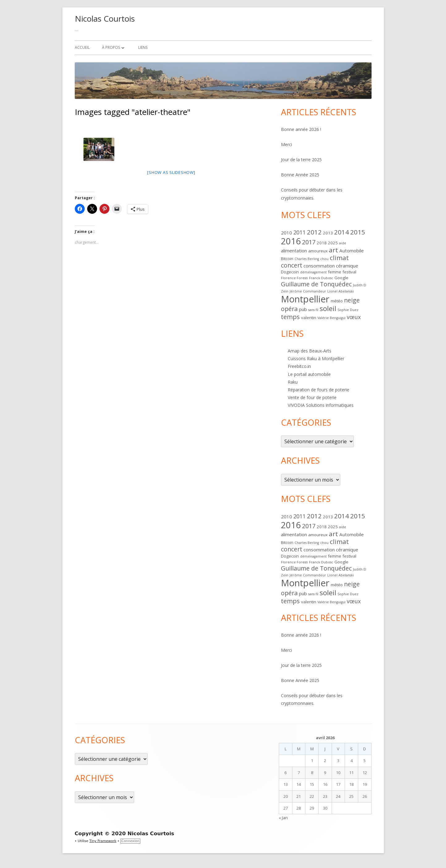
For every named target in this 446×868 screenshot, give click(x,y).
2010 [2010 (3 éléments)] (287, 233)
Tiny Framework (103, 841)
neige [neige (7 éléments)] (352, 300)
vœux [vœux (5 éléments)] (354, 317)
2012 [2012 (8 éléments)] (314, 232)
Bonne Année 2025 (300, 175)
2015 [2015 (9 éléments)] (358, 232)
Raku (293, 382)
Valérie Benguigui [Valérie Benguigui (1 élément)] (331, 318)
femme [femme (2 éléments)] (335, 272)
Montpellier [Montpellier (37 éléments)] (305, 299)
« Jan (283, 818)
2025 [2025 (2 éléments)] (333, 243)
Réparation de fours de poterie (319, 390)
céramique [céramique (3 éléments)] (347, 266)
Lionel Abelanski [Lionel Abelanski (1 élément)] (341, 291)
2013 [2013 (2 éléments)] (328, 233)
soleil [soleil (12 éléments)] (328, 308)
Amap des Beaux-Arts (310, 351)
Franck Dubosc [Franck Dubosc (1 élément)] (321, 278)
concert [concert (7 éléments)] (292, 265)
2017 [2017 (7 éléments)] (309, 242)
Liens (143, 47)
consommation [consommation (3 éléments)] (319, 266)
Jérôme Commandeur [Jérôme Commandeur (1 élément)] (308, 291)
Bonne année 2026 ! (301, 129)
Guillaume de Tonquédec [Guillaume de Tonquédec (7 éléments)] (316, 284)
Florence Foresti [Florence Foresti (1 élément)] (294, 278)
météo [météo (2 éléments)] (337, 301)
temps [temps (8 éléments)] (290, 317)
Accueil (82, 47)
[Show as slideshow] (171, 172)
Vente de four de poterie (312, 397)
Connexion (130, 841)
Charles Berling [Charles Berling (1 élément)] (307, 259)
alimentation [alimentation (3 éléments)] (294, 251)
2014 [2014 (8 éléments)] (342, 232)
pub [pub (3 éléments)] (303, 309)
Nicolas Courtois (105, 19)
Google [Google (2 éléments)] (341, 278)
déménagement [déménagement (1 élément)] (313, 272)
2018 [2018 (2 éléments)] (322, 243)
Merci (287, 144)
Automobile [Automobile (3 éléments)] (352, 251)
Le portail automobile (309, 374)
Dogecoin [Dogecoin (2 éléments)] (290, 272)
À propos (111, 47)
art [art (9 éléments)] (333, 250)
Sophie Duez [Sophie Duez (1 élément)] (348, 310)
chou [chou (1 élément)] (324, 259)
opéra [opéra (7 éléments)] (289, 309)
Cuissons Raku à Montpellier (316, 358)
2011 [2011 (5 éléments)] (299, 232)
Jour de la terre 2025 (301, 160)
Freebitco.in (299, 366)
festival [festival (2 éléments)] (349, 272)
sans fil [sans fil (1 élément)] (313, 310)
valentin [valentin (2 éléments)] (309, 318)
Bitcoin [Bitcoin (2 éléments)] (287, 259)
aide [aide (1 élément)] (343, 243)
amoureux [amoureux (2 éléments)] (318, 251)
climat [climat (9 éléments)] (339, 258)
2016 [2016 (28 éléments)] (291, 241)
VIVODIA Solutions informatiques (321, 405)
